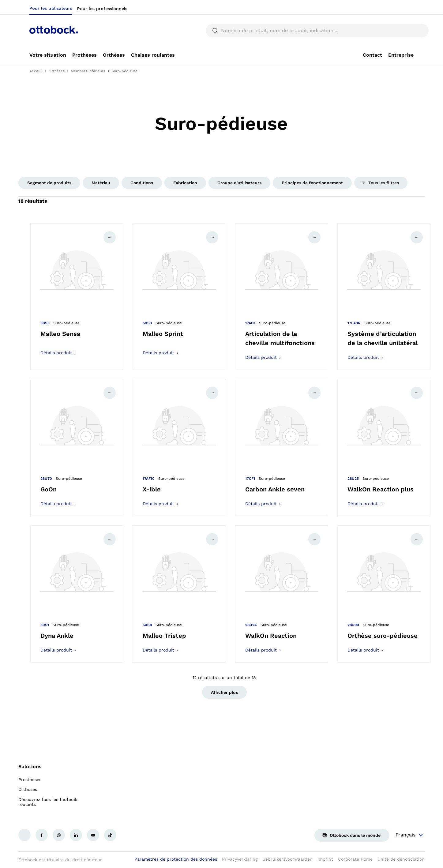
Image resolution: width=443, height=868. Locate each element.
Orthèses (57, 71)
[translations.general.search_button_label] (403, 31)
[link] (48, 55)
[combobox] (395, 7)
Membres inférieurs (88, 71)
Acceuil (36, 71)
